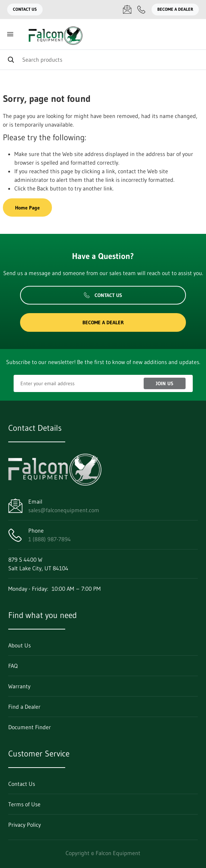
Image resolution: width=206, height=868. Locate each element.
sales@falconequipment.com (64, 510)
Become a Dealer (175, 9)
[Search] (103, 60)
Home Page (27, 208)
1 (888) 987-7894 (50, 539)
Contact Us (25, 9)
